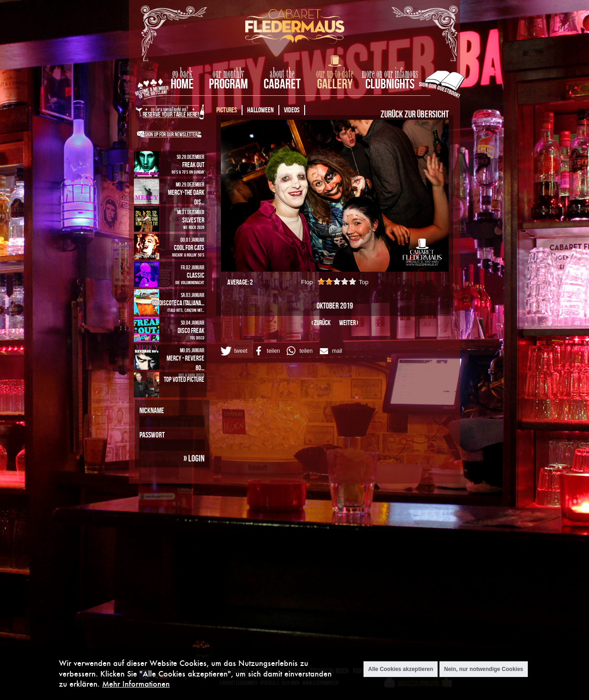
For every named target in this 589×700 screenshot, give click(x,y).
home (182, 84)
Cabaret (282, 84)
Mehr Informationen (136, 684)
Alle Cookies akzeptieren (401, 669)
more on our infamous (390, 74)
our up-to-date (335, 74)
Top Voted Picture (184, 379)
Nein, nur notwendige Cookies (484, 669)
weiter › (349, 323)
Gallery (335, 84)
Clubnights (390, 84)
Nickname (152, 410)
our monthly (228, 74)
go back (182, 74)
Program (228, 84)
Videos (292, 110)
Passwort (152, 435)
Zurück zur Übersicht (415, 114)
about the (282, 74)
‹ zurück (321, 323)
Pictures (227, 110)
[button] (233, 351)
